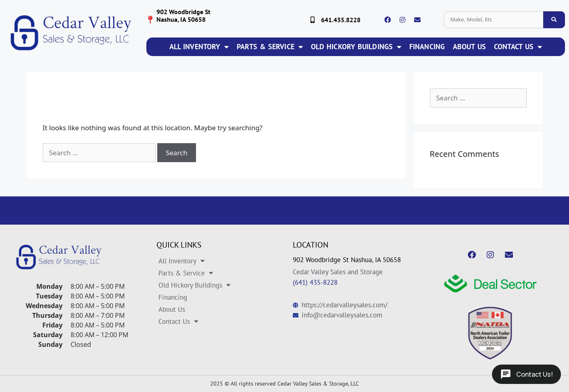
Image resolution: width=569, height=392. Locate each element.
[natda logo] (490, 333)
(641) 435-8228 (315, 282)
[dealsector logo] (490, 284)
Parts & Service (270, 47)
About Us (469, 47)
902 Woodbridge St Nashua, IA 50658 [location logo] (183, 16)
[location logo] (150, 20)
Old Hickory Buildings (356, 47)
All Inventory (199, 47)
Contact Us (518, 47)
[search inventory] (554, 20)
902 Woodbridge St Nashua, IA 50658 (347, 260)
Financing (427, 47)
